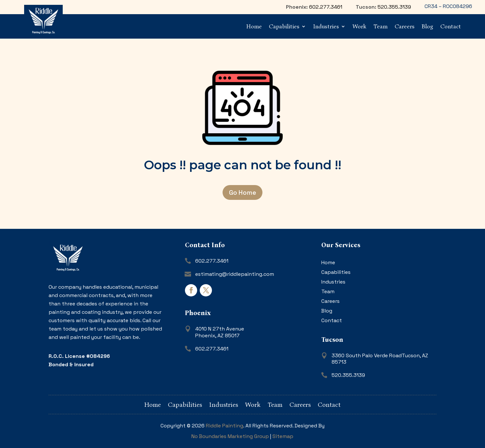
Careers (405, 26)
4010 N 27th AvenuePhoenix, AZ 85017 (220, 332)
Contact (451, 26)
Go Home (243, 192)
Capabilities (284, 26)
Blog (427, 26)
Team (380, 26)
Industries (326, 26)
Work (359, 26)
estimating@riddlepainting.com (235, 274)
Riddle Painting (224, 426)
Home (254, 26)
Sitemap (283, 436)
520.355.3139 (394, 7)
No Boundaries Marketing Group (230, 436)
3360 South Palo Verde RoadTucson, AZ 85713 (380, 359)
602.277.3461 (326, 7)
